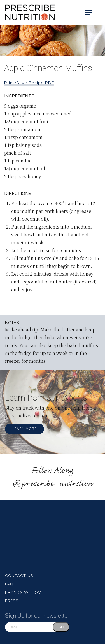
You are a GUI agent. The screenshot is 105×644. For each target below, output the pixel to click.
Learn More (25, 429)
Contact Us (19, 576)
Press (12, 601)
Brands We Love (24, 593)
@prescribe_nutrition (53, 484)
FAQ (9, 584)
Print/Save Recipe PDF (29, 83)
